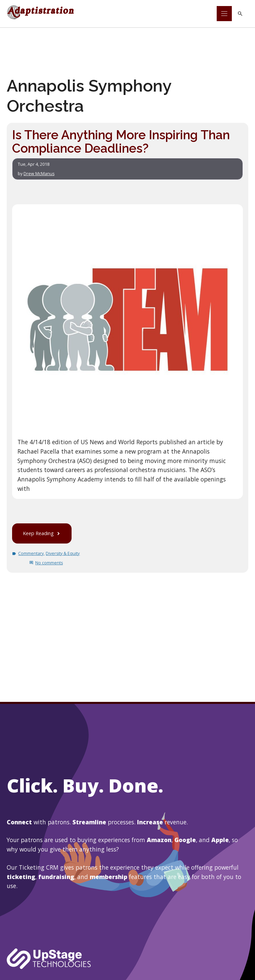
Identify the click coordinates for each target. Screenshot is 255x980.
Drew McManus (39, 173)
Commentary (31, 553)
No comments (49, 562)
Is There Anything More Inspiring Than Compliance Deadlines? (121, 142)
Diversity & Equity (63, 553)
